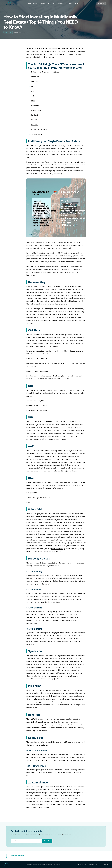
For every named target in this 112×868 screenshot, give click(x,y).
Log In (101, 3)
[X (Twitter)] (85, 864)
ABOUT (43, 3)
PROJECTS (52, 3)
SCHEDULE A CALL (93, 864)
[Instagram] (83, 864)
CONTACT (69, 3)
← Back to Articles (17, 856)
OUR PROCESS (33, 3)
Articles (11, 12)
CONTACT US (105, 864)
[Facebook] (81, 864)
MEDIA (61, 3)
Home (5, 12)
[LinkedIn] (78, 864)
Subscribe (47, 841)
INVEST (77, 3)
